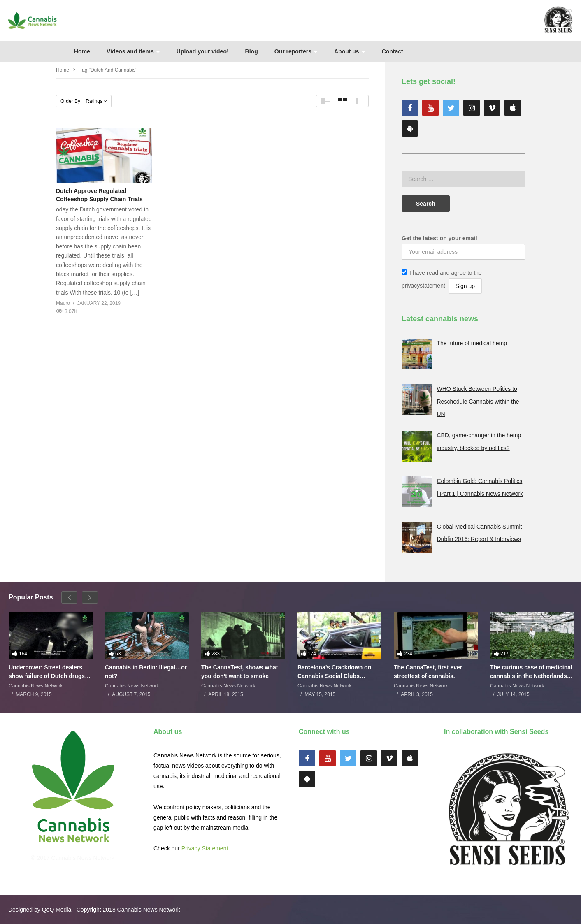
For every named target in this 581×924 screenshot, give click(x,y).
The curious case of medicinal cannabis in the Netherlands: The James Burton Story (531, 672)
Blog (252, 51)
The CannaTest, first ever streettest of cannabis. (428, 671)
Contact (393, 51)
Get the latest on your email (439, 238)
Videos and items (133, 51)
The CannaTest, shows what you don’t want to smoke (239, 671)
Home (82, 51)
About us (350, 51)
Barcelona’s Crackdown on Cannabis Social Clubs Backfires (334, 672)
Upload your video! (203, 51)
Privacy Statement (205, 848)
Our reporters (296, 51)
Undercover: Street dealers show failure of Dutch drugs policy (47, 672)
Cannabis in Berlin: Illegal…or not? (146, 671)
